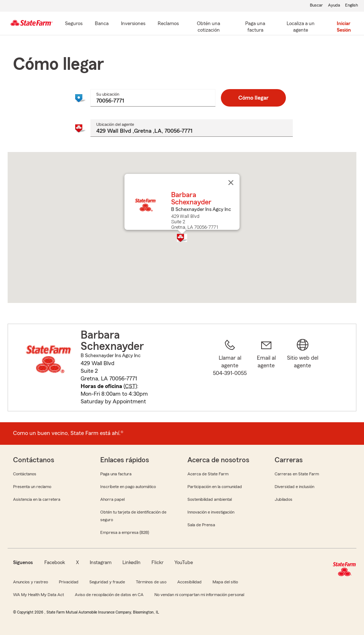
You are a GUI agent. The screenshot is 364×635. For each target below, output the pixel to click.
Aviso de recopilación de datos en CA (109, 595)
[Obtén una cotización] (209, 27)
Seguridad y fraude (107, 582)
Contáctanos (25, 474)
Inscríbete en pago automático (128, 487)
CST (130, 386)
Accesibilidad (189, 582)
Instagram (101, 563)
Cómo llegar (253, 98)
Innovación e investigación (211, 512)
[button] (182, 238)
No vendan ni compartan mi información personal (199, 595)
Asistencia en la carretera (37, 499)
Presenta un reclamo (32, 487)
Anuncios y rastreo (31, 582)
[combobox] (153, 98)
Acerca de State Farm (208, 474)
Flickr (157, 563)
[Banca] (102, 24)
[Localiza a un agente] (301, 27)
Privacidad (69, 582)
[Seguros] (74, 24)
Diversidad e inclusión (294, 487)
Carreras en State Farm (297, 474)
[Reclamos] (168, 24)
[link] (266, 372)
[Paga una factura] (255, 27)
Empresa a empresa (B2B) (125, 532)
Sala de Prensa (201, 525)
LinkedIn (132, 563)
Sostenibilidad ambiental (210, 499)
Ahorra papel (112, 499)
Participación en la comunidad (215, 487)
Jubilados (284, 499)
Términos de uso (151, 582)
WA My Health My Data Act (39, 595)
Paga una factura (116, 474)
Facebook (55, 563)
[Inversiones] (133, 24)
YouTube (184, 563)
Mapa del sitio (225, 582)
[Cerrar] (231, 183)
